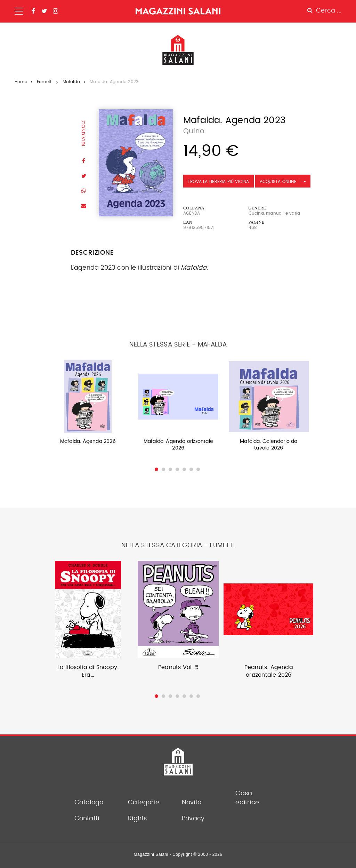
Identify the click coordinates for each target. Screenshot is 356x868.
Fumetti (45, 82)
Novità (192, 803)
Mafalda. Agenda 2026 (88, 441)
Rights (137, 819)
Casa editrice (247, 798)
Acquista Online (278, 182)
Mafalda (71, 82)
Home (21, 82)
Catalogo (89, 803)
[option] (88, 404)
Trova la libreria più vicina (219, 182)
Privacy (193, 819)
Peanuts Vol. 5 (178, 667)
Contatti (87, 819)
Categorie (144, 803)
